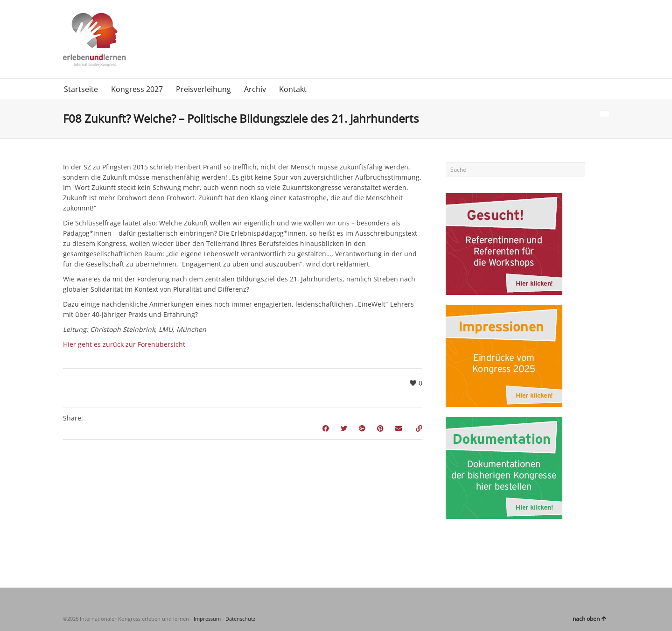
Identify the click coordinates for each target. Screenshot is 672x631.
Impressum (207, 619)
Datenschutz (240, 619)
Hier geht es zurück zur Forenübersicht (124, 344)
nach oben (590, 619)
